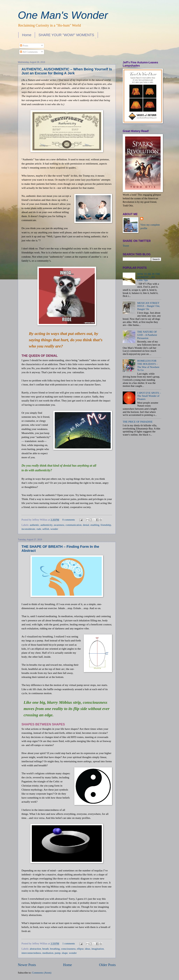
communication (74, 525)
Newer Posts (27, 965)
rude (39, 529)
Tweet (126, 246)
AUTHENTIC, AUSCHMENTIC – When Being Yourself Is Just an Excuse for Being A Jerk (67, 71)
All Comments (29, 52)
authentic (34, 525)
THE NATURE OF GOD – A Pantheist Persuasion (147, 335)
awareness (59, 525)
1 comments (69, 944)
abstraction (35, 949)
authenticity (46, 525)
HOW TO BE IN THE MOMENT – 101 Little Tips (149, 277)
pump (58, 953)
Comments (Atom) (42, 973)
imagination (98, 949)
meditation (48, 953)
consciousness (68, 949)
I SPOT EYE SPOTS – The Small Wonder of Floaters (149, 396)
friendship (106, 525)
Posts (24, 46)
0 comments (69, 520)
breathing (55, 949)
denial (86, 525)
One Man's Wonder (63, 15)
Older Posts (107, 965)
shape (65, 953)
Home (27, 35)
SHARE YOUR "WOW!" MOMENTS (66, 35)
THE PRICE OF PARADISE (138, 422)
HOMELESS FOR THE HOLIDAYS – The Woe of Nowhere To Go (148, 365)
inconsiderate (28, 529)
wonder (54, 529)
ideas (88, 949)
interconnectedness (31, 953)
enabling (95, 525)
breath (46, 949)
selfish (46, 529)
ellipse (80, 949)
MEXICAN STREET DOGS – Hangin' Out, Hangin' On (149, 306)
